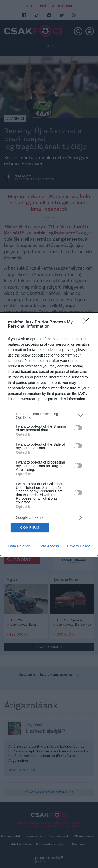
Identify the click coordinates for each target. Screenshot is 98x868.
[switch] (78, 428)
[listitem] (49, 416)
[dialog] (49, 434)
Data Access (49, 546)
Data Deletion (19, 546)
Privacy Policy (78, 546)
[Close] (88, 322)
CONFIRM (30, 527)
